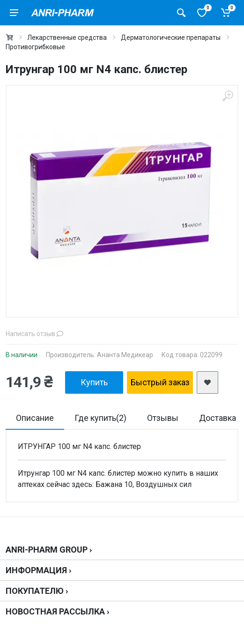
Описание (35, 418)
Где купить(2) (100, 418)
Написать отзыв (34, 334)
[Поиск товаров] (181, 13)
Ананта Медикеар (125, 355)
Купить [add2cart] (94, 382)
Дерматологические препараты (171, 37)
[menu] (14, 13)
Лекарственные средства (67, 37)
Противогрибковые (35, 47)
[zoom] (228, 96)
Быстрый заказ (160, 382)
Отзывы (163, 418)
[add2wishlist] (207, 382)
